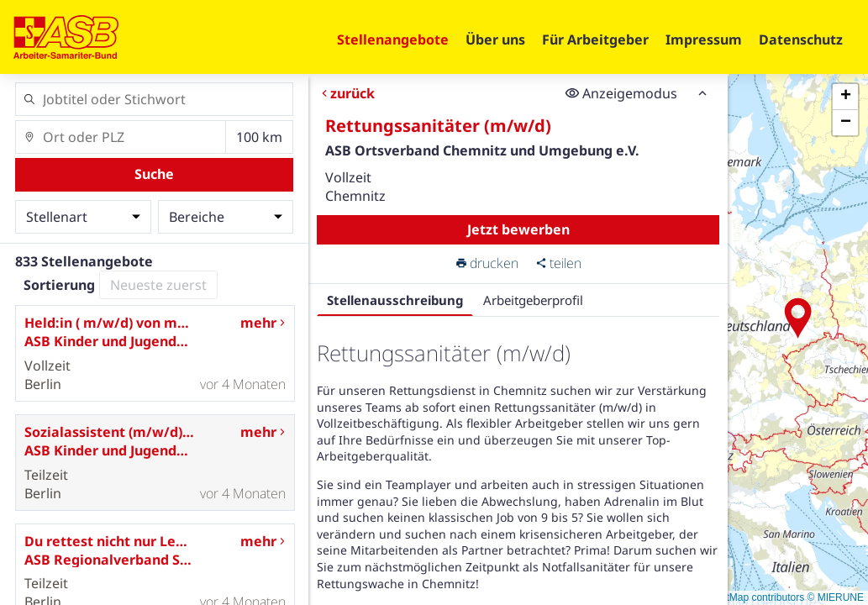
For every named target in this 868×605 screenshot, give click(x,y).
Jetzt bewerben (518, 229)
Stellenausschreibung (395, 300)
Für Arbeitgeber (595, 39)
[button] (798, 318)
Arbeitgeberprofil (533, 300)
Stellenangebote (393, 39)
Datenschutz (801, 39)
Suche (154, 174)
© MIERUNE (835, 597)
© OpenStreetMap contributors (736, 597)
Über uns (495, 39)
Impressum (704, 39)
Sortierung (59, 285)
